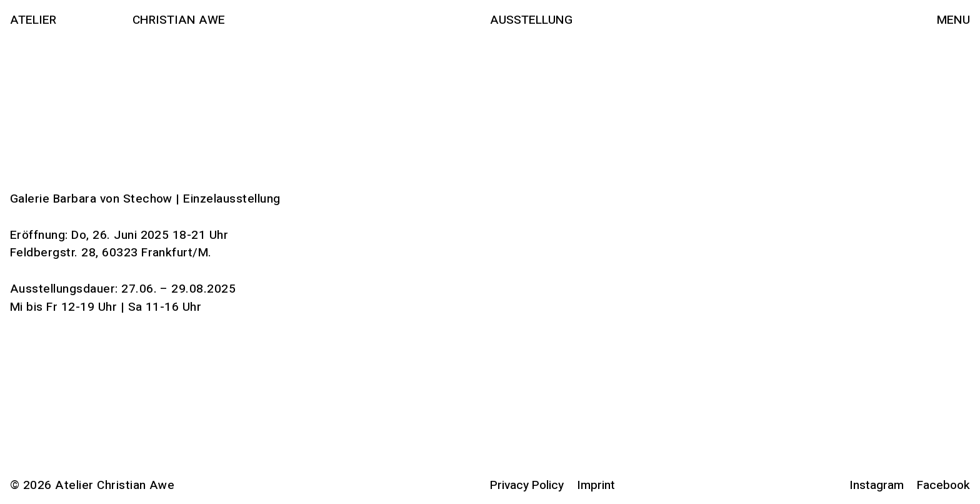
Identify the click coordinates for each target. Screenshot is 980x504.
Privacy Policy (527, 485)
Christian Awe (179, 20)
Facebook (943, 485)
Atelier (33, 20)
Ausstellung (531, 20)
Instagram (877, 485)
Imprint (596, 485)
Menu (953, 20)
